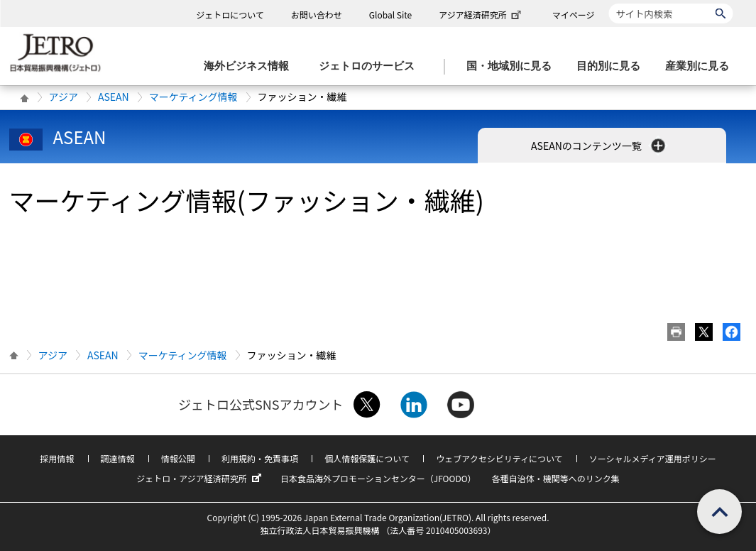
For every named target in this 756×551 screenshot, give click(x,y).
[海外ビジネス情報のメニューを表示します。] (251, 66)
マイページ (574, 15)
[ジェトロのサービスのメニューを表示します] (371, 66)
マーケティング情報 (193, 97)
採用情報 (57, 458)
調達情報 (118, 458)
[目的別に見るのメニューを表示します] (613, 66)
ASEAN (114, 97)
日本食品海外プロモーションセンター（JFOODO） (378, 478)
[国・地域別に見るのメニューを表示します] (513, 66)
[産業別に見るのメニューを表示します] (701, 66)
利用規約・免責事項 (260, 458)
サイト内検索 (609, 3)
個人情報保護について (367, 458)
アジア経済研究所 (481, 15)
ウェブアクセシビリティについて (499, 458)
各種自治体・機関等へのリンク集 (556, 478)
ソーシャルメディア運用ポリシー (653, 458)
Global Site (390, 15)
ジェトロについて (230, 15)
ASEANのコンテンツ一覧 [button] (599, 146)
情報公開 (178, 458)
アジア (64, 97)
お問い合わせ (317, 15)
